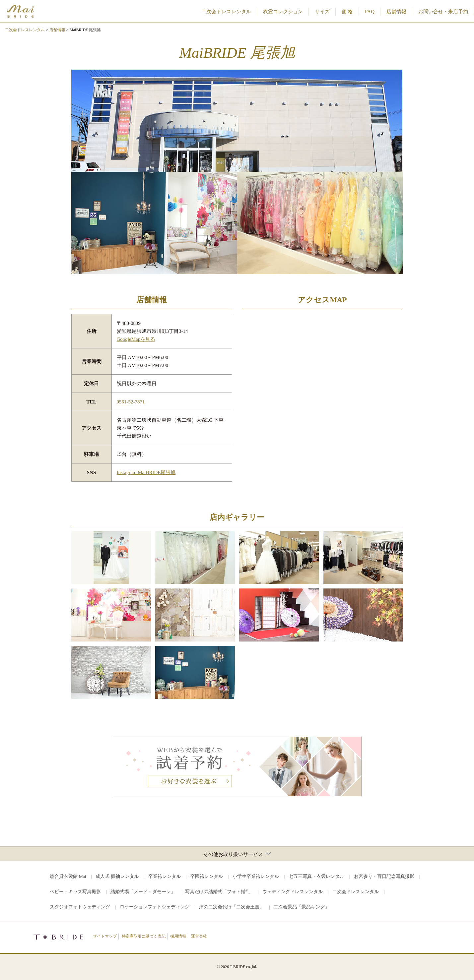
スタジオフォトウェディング (80, 907)
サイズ (322, 12)
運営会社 (199, 936)
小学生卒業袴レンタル (256, 876)
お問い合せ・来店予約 (443, 12)
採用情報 (178, 936)
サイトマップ (105, 936)
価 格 (347, 12)
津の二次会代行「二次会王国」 (232, 907)
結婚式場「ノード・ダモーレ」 (143, 892)
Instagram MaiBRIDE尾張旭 (146, 472)
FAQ (370, 12)
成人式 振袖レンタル (117, 876)
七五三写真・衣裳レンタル (316, 876)
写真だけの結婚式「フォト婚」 (219, 891)
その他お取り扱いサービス (237, 854)
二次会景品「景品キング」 (302, 907)
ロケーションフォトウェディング (155, 907)
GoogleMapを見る (136, 339)
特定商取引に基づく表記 (144, 936)
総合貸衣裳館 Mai (68, 876)
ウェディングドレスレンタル (293, 892)
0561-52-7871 (131, 402)
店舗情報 (396, 12)
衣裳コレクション (283, 12)
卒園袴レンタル (207, 876)
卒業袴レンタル (165, 876)
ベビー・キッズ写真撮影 (75, 892)
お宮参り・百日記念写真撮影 (384, 876)
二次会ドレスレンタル (226, 12)
